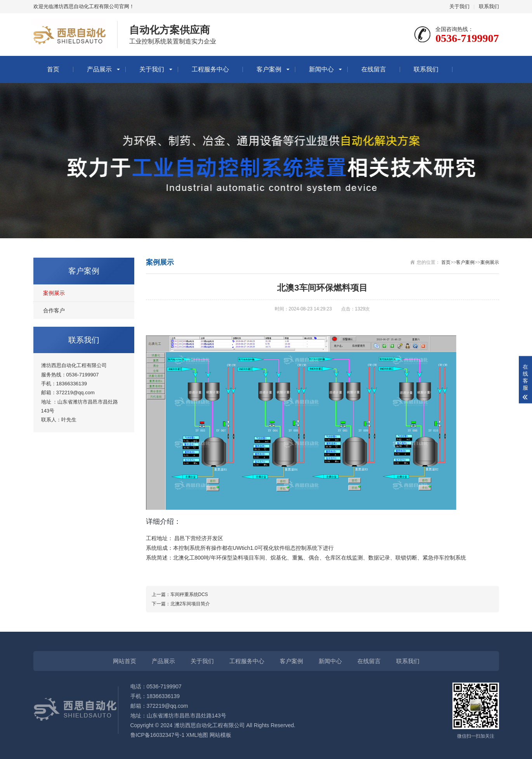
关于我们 (459, 6)
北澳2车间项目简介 (190, 604)
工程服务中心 (210, 69)
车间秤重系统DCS (189, 594)
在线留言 (374, 69)
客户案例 (269, 69)
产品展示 (99, 69)
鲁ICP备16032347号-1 (158, 735)
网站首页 (125, 661)
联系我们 (489, 6)
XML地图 (197, 735)
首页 (53, 69)
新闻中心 (321, 69)
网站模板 (220, 735)
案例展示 (54, 293)
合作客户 (54, 310)
